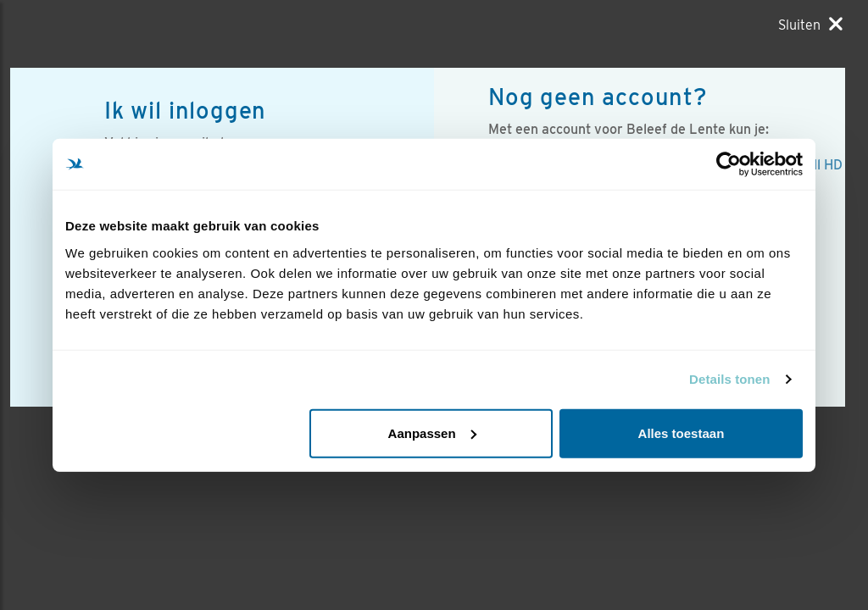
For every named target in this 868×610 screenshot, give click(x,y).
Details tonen (729, 379)
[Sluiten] (810, 25)
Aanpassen (432, 433)
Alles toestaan (682, 433)
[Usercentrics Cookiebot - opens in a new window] (729, 164)
